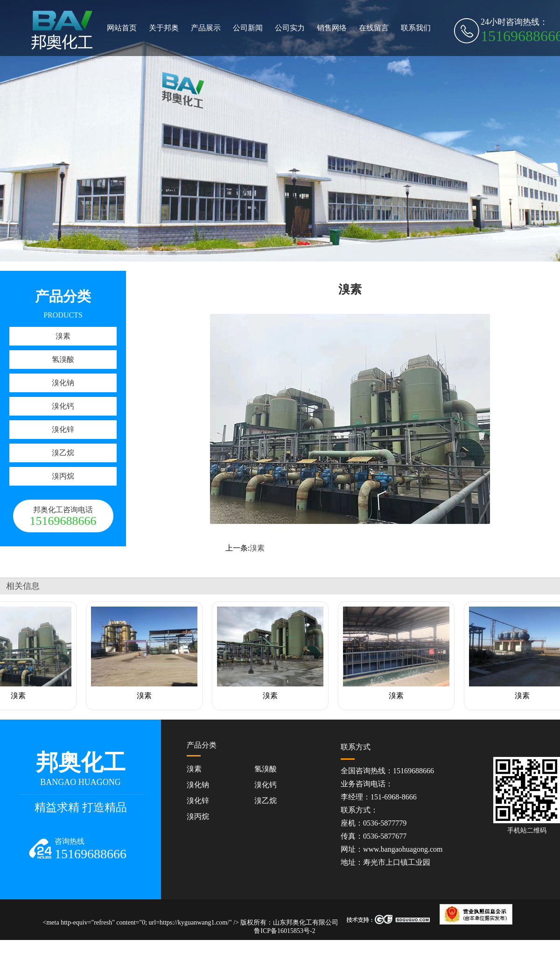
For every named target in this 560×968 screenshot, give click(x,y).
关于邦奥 (164, 28)
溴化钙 (63, 406)
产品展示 (206, 28)
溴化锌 (63, 429)
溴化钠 (63, 383)
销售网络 (332, 28)
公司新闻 (248, 28)
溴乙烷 (63, 453)
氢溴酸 (63, 359)
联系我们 (416, 28)
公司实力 (290, 28)
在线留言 (374, 28)
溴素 (63, 336)
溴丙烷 (63, 476)
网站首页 (122, 28)
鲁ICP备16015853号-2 (284, 931)
